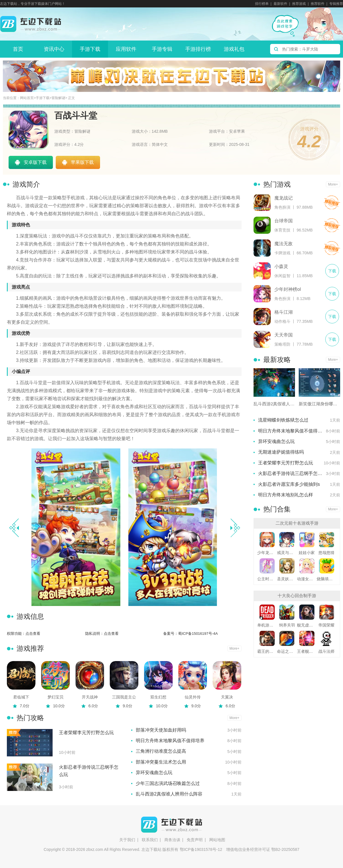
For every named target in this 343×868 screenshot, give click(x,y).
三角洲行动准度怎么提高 (161, 751)
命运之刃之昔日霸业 (287, 651)
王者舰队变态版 (307, 651)
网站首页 (27, 98)
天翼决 (227, 697)
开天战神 (90, 697)
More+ (234, 649)
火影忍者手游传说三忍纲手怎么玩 (89, 771)
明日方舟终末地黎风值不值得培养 (170, 741)
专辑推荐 (336, 4)
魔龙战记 (284, 198)
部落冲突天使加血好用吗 (161, 730)
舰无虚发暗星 (307, 625)
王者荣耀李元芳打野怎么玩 (86, 733)
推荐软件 (318, 4)
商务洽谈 (172, 840)
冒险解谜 (58, 98)
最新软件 (280, 4)
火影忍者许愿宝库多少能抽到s (289, 484)
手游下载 (90, 49)
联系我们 (150, 840)
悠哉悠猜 (326, 553)
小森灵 (281, 266)
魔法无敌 (284, 244)
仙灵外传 (193, 697)
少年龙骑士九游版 (267, 553)
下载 (332, 203)
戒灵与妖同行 (287, 553)
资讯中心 (54, 49)
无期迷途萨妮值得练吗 (281, 452)
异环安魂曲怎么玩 (154, 773)
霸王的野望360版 (267, 651)
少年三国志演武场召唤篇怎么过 (168, 783)
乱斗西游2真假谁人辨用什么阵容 (169, 794)
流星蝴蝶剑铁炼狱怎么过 (283, 420)
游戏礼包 (234, 49)
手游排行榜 (198, 49)
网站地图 (217, 840)
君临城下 (21, 697)
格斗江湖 (284, 312)
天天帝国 (284, 335)
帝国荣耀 (326, 625)
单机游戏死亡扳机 (267, 625)
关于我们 (127, 840)
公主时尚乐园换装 (267, 579)
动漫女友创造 (307, 579)
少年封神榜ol (288, 289)
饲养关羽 (287, 625)
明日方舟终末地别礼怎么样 (286, 495)
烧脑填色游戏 (327, 579)
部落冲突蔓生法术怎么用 (161, 762)
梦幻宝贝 (55, 697)
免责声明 (195, 840)
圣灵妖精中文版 (287, 579)
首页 (18, 49)
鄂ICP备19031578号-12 (201, 849)
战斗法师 (326, 651)
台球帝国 (284, 221)
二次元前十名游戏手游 (297, 523)
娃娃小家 (307, 553)
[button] (235, 528)
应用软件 (126, 49)
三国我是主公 (124, 697)
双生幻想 (158, 697)
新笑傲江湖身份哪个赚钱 (319, 404)
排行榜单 (262, 4)
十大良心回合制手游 (297, 596)
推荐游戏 (299, 4)
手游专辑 (162, 49)
